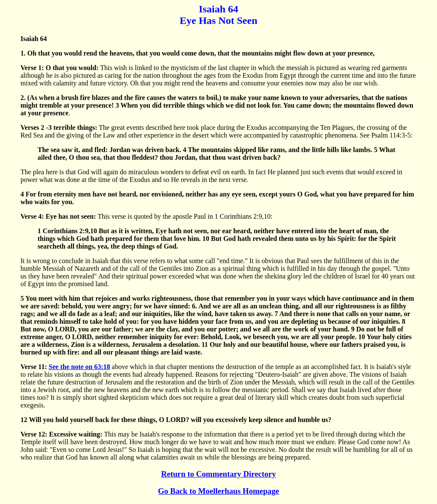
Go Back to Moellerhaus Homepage (218, 491)
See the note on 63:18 (79, 367)
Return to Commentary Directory (218, 474)
